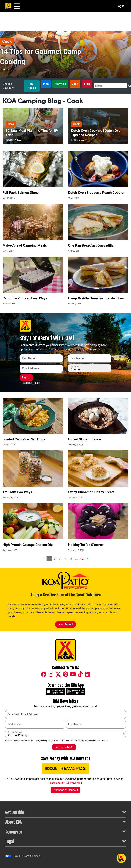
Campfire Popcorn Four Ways (25, 298)
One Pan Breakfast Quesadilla (91, 245)
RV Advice (32, 86)
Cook (7, 41)
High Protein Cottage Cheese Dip (28, 545)
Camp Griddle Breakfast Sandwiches (96, 298)
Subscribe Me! (64, 747)
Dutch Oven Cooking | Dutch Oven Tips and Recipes (97, 133)
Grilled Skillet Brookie (85, 439)
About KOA (65, 822)
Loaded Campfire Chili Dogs (24, 439)
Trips (87, 84)
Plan (46, 84)
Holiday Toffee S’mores (86, 545)
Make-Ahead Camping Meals (25, 245)
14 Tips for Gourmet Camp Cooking (41, 57)
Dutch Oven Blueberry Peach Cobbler (96, 193)
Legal (65, 841)
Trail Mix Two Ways (17, 492)
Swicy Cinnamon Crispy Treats (91, 492)
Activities (60, 84)
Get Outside (65, 812)
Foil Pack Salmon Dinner (21, 193)
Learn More (65, 624)
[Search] (110, 86)
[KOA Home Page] (8, 6)
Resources (65, 832)
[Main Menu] (17, 6)
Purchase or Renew (65, 790)
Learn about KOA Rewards (65, 783)
